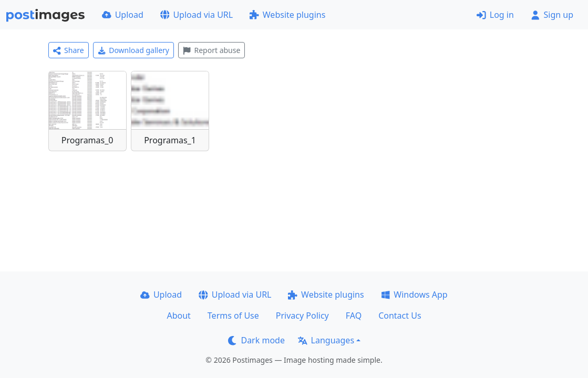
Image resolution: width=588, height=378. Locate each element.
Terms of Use (233, 316)
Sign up (552, 15)
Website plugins (287, 15)
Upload (123, 15)
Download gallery (133, 50)
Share (69, 50)
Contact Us (400, 316)
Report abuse (212, 50)
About (178, 316)
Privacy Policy (302, 316)
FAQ (354, 316)
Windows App (414, 295)
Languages (326, 340)
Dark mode (256, 340)
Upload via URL (197, 15)
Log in (495, 15)
